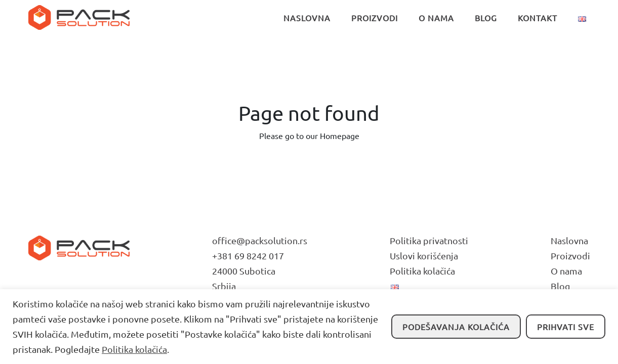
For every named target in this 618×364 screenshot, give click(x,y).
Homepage (340, 135)
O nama (566, 271)
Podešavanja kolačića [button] (456, 327)
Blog (560, 286)
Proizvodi (570, 256)
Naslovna (569, 240)
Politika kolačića (134, 349)
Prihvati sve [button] (566, 327)
